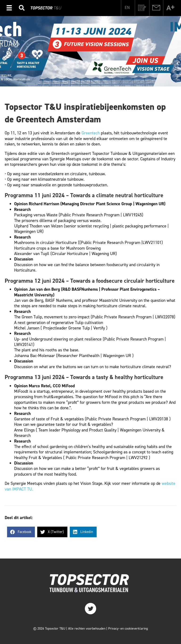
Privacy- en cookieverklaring (128, 629)
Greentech (91, 133)
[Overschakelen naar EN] (127, 7)
